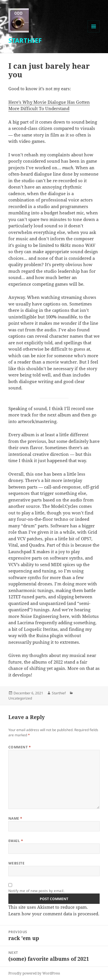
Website (16, 863)
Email (16, 841)
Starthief (59, 693)
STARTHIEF (25, 40)
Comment (20, 747)
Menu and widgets (94, 32)
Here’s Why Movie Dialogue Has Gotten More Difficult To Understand (49, 105)
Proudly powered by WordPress (34, 973)
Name (15, 818)
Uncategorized (20, 698)
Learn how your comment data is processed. (54, 914)
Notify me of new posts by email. (36, 891)
